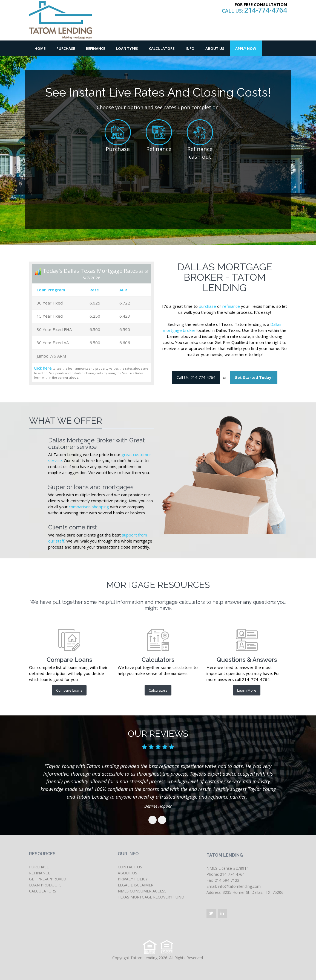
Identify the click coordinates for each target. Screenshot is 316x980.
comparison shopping (89, 507)
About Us (215, 48)
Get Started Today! (254, 377)
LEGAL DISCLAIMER (136, 885)
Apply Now (246, 48)
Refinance (96, 48)
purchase (207, 306)
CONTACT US (130, 867)
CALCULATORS (43, 891)
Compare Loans (69, 690)
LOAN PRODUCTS (45, 885)
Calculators (162, 48)
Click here (43, 368)
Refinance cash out (200, 153)
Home (40, 48)
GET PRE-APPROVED (48, 879)
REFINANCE (40, 873)
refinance (231, 306)
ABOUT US (127, 873)
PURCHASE (39, 867)
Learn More (247, 690)
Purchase (66, 48)
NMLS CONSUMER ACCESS (142, 891)
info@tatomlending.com (239, 886)
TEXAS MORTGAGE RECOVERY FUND (151, 897)
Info (190, 48)
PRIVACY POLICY (133, 879)
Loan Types (127, 48)
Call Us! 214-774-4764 (196, 377)
